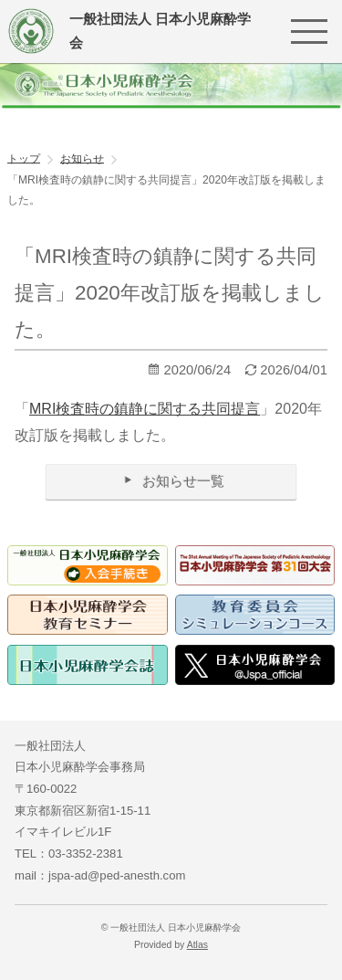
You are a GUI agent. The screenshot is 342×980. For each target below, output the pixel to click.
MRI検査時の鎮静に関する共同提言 (145, 409)
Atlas (197, 945)
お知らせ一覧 (171, 481)
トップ (24, 158)
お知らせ (82, 158)
